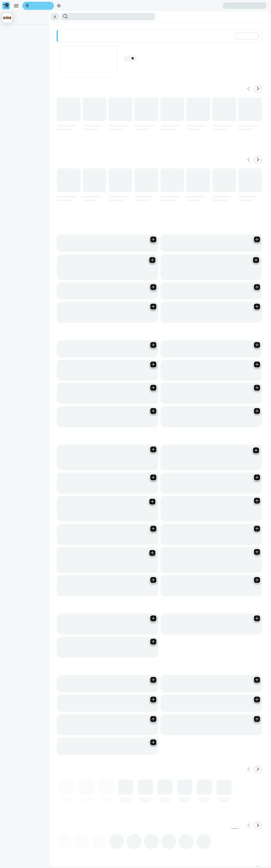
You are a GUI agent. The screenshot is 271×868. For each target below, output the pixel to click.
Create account (12, 17)
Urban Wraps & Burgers (34, 44)
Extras (71, 44)
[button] (135, 33)
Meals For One (11, 44)
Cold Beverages (85, 44)
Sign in (39, 17)
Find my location (32, 13)
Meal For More (58, 44)
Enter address (11, 13)
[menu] (13, 11)
